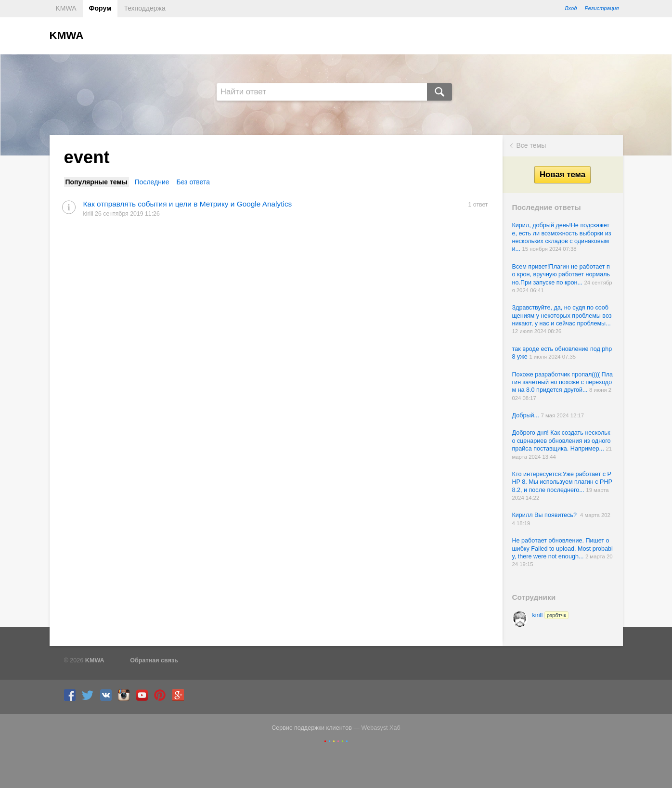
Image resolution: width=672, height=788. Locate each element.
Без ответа (193, 182)
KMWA (66, 8)
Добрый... (527, 415)
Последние (152, 182)
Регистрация (601, 8)
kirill (550, 615)
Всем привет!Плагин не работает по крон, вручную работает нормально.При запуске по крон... (561, 275)
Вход (571, 8)
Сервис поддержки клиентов (312, 728)
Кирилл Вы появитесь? (546, 515)
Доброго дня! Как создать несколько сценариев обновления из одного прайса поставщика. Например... (562, 441)
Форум (100, 8)
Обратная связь (154, 660)
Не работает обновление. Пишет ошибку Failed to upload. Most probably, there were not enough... (562, 549)
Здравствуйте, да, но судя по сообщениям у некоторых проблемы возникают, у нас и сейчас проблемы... (562, 316)
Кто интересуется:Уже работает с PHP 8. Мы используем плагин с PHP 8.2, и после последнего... (562, 482)
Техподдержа (144, 8)
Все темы (531, 145)
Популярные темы (97, 182)
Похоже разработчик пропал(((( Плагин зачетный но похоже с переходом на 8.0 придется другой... (563, 382)
